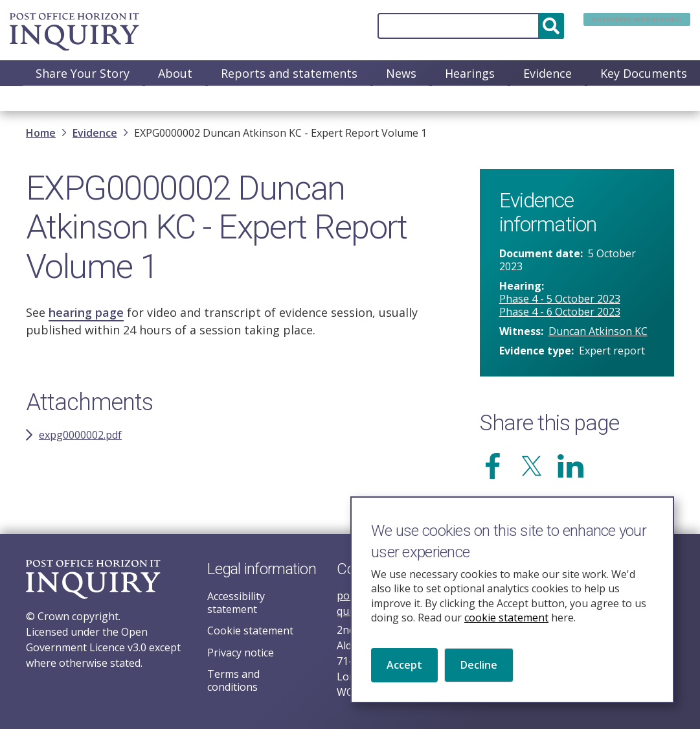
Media (670, 99)
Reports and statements (289, 73)
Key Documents (644, 73)
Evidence (548, 73)
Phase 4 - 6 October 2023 (560, 314)
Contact (603, 99)
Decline (479, 673)
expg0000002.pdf (80, 437)
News (401, 73)
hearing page (86, 315)
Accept (404, 673)
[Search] (414, 26)
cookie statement (506, 625)
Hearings (470, 73)
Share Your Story (83, 73)
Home (41, 135)
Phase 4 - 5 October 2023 (560, 301)
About (175, 73)
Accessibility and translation (609, 26)
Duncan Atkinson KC (598, 334)
